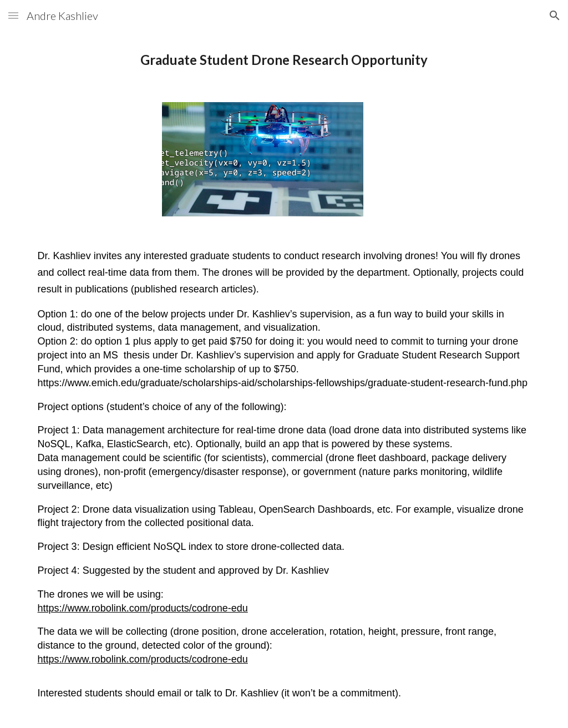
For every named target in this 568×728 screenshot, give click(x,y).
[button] (13, 15)
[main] (284, 60)
